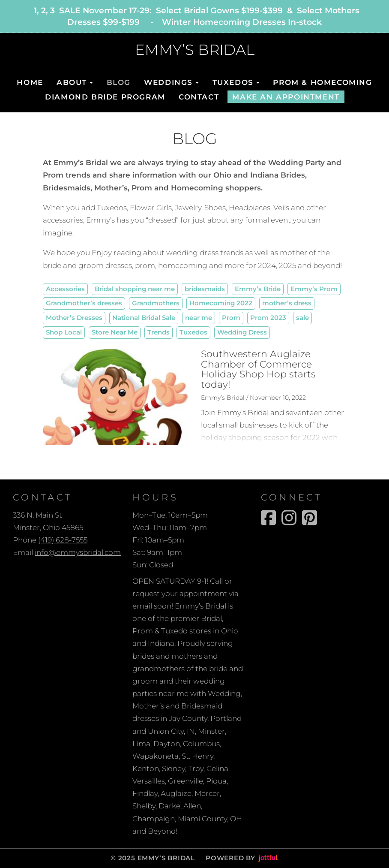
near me (199, 318)
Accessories (65, 289)
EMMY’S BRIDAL (195, 50)
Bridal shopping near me (135, 289)
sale (302, 318)
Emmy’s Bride (258, 289)
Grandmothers (156, 303)
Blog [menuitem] (119, 82)
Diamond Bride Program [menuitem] (105, 97)
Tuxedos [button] (236, 82)
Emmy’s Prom (314, 289)
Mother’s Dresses (74, 318)
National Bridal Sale (144, 318)
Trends (159, 332)
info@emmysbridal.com (78, 552)
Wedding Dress (242, 332)
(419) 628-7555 (63, 540)
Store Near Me (115, 332)
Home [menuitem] (30, 82)
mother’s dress (287, 303)
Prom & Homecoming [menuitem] (322, 82)
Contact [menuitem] (199, 97)
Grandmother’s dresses (84, 303)
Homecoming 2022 (221, 303)
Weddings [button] (171, 82)
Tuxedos (193, 332)
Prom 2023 (268, 318)
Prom (231, 318)
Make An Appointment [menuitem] (286, 97)
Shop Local (64, 332)
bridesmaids (205, 289)
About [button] (75, 82)
